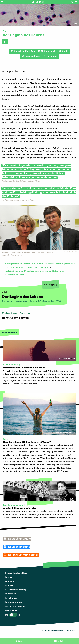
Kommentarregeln (14, 602)
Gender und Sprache (15, 606)
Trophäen (10, 585)
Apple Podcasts (31, 56)
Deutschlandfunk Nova (16, 573)
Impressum (11, 594)
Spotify (64, 51)
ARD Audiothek (47, 51)
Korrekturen (11, 598)
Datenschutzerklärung (16, 589)
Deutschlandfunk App (23, 51)
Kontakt (9, 577)
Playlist (60, 641)
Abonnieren (50, 56)
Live (20, 641)
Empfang (9, 581)
